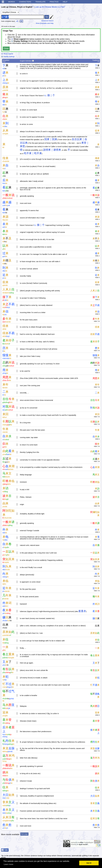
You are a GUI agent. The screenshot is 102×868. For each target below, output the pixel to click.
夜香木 (82, 611)
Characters (25, 2)
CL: (46, 96)
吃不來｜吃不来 (33, 153)
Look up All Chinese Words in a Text (50, 7)
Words (12, 2)
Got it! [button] (89, 863)
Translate (40, 2)
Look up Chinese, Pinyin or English (17, 7)
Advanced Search (47, 21)
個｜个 (51, 95)
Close (6, 48)
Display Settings (8, 57)
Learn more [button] (8, 864)
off (17, 21)
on (21, 21)
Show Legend (7, 54)
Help (65, 2)
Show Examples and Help (45, 23)
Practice (54, 2)
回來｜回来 (51, 139)
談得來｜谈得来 (52, 150)
